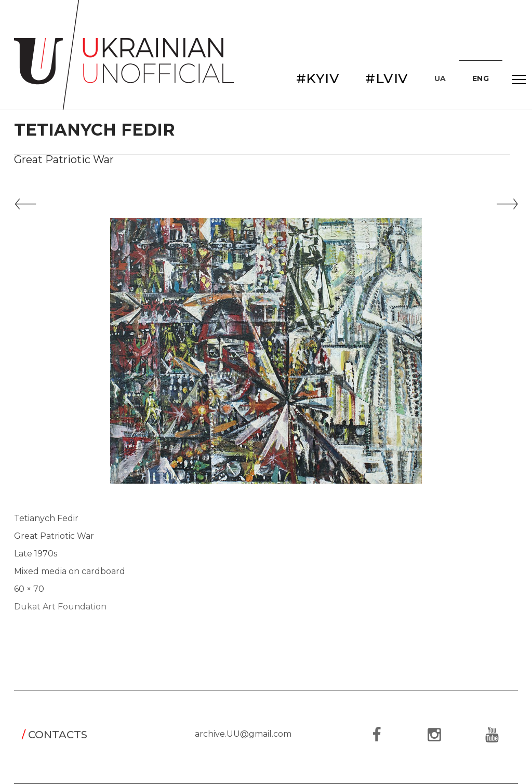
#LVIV (387, 78)
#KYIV (318, 78)
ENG (481, 78)
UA (440, 78)
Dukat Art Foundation (60, 607)
